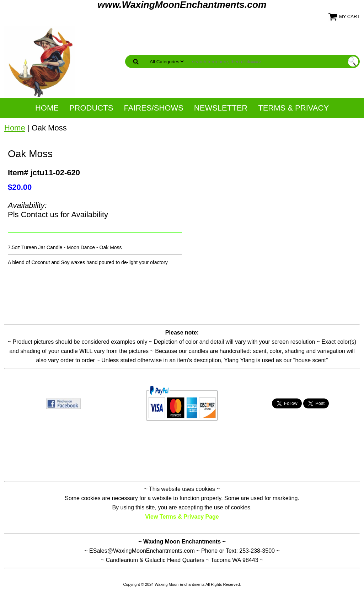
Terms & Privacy (293, 108)
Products (91, 108)
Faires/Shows (153, 108)
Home (47, 108)
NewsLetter (221, 108)
